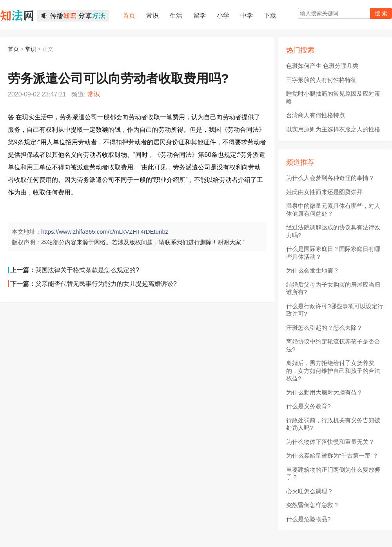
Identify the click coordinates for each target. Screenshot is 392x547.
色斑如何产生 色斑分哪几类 (322, 66)
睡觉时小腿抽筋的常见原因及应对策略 (333, 97)
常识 (31, 49)
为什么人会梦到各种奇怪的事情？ (330, 178)
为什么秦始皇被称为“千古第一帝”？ (332, 455)
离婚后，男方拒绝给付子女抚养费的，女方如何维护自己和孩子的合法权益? (333, 371)
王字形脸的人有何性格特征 (321, 80)
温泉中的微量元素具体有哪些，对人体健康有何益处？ (333, 210)
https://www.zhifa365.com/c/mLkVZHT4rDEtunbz (105, 232)
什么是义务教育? (308, 406)
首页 (13, 49)
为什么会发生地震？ (313, 270)
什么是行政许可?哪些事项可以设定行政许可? (335, 310)
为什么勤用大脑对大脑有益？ (324, 392)
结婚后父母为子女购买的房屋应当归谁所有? (333, 288)
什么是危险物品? (308, 519)
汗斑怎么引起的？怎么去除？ (324, 328)
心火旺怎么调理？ (310, 491)
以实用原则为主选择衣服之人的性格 (333, 129)
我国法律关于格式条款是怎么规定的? (87, 270)
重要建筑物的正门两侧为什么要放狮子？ (333, 473)
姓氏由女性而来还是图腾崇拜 (324, 192)
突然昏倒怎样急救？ (313, 505)
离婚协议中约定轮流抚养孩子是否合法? (333, 345)
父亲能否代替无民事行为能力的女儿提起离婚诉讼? (106, 284)
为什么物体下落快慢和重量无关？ (330, 442)
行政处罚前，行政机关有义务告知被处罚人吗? (333, 424)
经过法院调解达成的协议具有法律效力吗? (333, 231)
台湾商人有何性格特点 (316, 115)
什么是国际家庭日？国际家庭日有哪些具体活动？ (333, 253)
